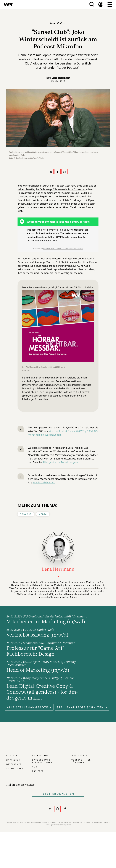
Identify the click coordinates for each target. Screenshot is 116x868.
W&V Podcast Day (49, 378)
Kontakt (12, 755)
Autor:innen (15, 769)
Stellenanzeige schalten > (82, 707)
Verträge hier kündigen (81, 761)
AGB (35, 767)
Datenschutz (41, 755)
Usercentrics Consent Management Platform (63, 248)
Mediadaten (80, 755)
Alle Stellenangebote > (29, 707)
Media (43, 514)
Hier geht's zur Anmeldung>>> (61, 462)
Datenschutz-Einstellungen (42, 761)
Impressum (14, 760)
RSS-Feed (38, 771)
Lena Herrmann (61, 78)
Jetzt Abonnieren (58, 794)
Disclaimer (14, 764)
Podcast (26, 514)
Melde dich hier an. (44, 482)
